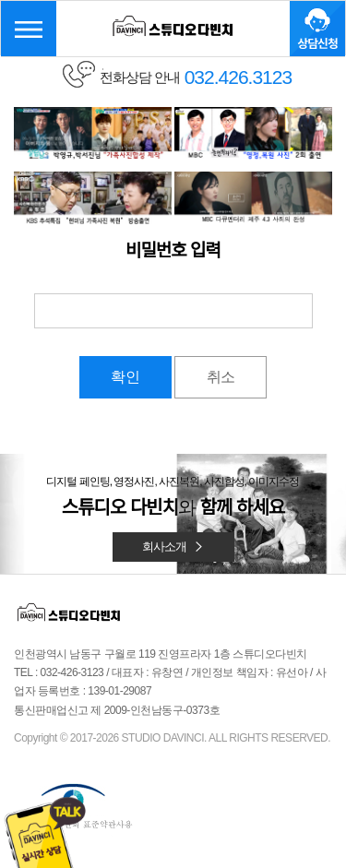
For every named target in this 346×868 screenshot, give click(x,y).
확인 (125, 377)
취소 (221, 377)
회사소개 (173, 547)
